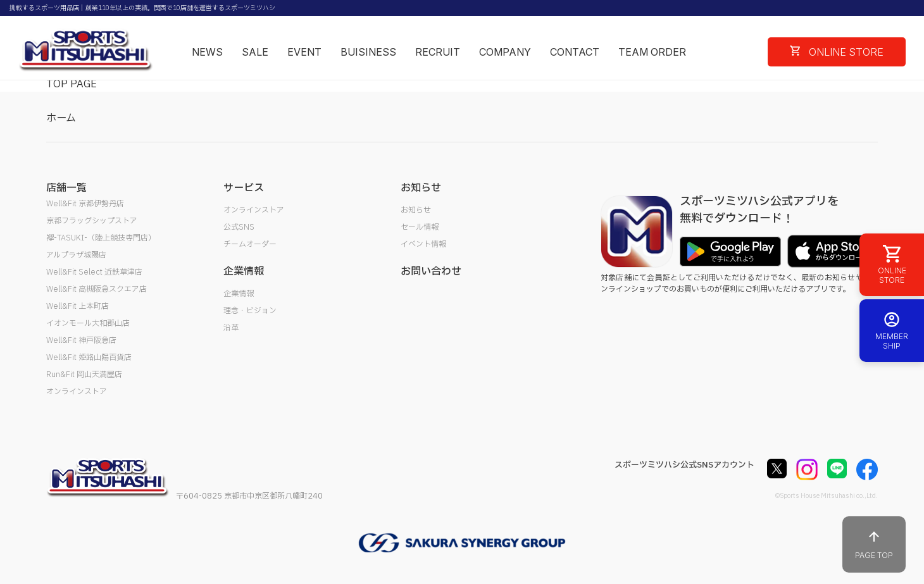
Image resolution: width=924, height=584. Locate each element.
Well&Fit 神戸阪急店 (81, 340)
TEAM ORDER (652, 52)
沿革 (231, 328)
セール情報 (420, 227)
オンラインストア (77, 392)
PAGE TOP (874, 544)
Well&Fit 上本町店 (78, 306)
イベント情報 (423, 244)
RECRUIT (438, 52)
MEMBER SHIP (892, 331)
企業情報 (239, 294)
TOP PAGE (72, 84)
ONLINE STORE (837, 52)
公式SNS (239, 227)
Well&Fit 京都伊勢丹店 (85, 204)
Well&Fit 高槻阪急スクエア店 (97, 289)
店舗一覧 (66, 188)
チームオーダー (250, 244)
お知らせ (416, 210)
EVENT (304, 52)
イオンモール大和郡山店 (88, 323)
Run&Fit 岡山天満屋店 (84, 375)
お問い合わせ (431, 271)
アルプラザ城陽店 (76, 255)
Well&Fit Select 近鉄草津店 (94, 272)
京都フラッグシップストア (92, 221)
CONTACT (575, 52)
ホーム (61, 118)
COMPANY (505, 52)
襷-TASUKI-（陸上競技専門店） (101, 238)
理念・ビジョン (250, 311)
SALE (255, 52)
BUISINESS (368, 52)
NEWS (207, 52)
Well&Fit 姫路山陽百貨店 (89, 357)
